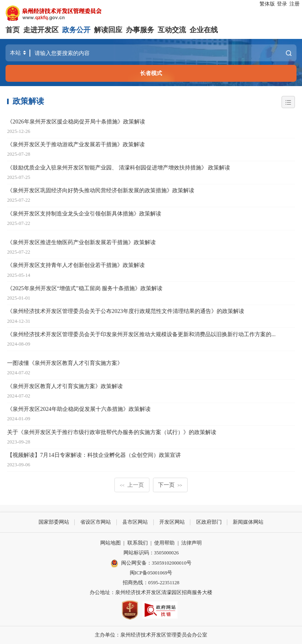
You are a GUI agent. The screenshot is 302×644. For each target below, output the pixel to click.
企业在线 (204, 30)
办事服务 (140, 30)
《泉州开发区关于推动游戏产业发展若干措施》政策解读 (76, 144)
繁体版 (267, 4)
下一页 (170, 485)
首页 (13, 30)
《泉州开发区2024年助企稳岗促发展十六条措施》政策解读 (79, 409)
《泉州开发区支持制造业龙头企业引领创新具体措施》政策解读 (84, 213)
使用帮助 (164, 543)
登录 (282, 4)
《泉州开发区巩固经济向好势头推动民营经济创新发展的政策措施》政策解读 (101, 190)
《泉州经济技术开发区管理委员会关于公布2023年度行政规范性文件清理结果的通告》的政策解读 (126, 311)
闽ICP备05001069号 (151, 573)
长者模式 (151, 73)
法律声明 (192, 543)
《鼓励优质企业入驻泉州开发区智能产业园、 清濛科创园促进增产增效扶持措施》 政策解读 (119, 167)
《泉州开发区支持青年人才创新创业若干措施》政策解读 (76, 265)
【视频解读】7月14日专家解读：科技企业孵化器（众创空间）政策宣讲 (94, 455)
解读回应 (108, 30)
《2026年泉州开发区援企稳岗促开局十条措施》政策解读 (76, 121)
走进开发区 (41, 30)
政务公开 (76, 30)
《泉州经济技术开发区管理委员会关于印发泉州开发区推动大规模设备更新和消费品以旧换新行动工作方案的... (141, 334)
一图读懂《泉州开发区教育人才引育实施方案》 (65, 363)
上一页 (132, 485)
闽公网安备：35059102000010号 (151, 563)
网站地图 (110, 543)
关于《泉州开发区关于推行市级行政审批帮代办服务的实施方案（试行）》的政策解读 (112, 432)
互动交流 (172, 30)
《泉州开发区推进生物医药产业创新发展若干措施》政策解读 (81, 242)
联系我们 (138, 543)
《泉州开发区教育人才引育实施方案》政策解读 (65, 386)
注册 (295, 4)
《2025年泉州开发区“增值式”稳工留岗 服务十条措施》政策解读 (85, 288)
